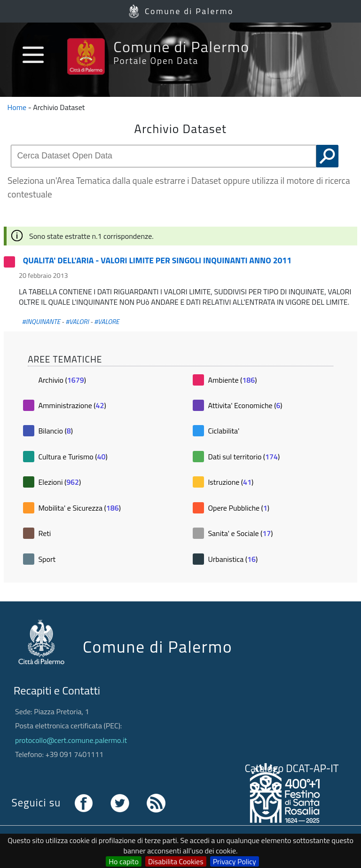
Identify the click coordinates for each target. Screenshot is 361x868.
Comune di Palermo (189, 11)
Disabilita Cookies (176, 861)
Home (17, 107)
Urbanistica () (233, 559)
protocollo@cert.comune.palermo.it (71, 740)
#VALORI (77, 322)
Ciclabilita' (224, 431)
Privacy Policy (235, 861)
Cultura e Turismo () (73, 457)
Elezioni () (59, 482)
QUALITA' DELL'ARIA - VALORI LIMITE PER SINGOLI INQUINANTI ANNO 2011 (157, 260)
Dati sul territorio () (244, 457)
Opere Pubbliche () (239, 508)
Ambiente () (232, 380)
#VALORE (107, 322)
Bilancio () (55, 431)
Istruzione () (231, 482)
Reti (44, 533)
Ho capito (124, 861)
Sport (47, 559)
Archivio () (62, 380)
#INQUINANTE (41, 322)
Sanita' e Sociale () (240, 533)
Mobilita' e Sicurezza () (79, 508)
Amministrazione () (72, 405)
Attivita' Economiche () (245, 405)
